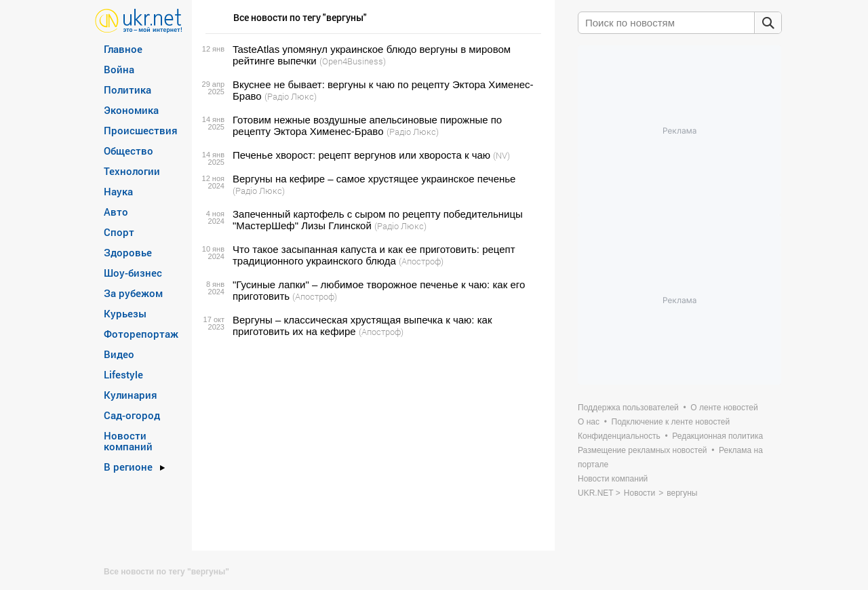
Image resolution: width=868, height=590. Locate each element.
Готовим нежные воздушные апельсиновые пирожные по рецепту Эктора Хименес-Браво (367, 125)
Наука (118, 191)
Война (119, 69)
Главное (123, 49)
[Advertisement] (371, 444)
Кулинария (131, 395)
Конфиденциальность (619, 436)
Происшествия (141, 130)
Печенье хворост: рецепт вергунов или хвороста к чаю (361, 155)
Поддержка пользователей (628, 408)
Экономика (131, 110)
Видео (119, 354)
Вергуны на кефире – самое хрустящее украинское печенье (374, 179)
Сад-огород (132, 415)
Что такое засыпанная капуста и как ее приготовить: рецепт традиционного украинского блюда (374, 255)
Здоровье (128, 252)
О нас (589, 422)
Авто (116, 212)
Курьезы (125, 313)
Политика (127, 90)
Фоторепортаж (141, 334)
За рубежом (133, 293)
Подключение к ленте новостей (671, 422)
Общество (129, 151)
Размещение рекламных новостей (643, 450)
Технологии (132, 171)
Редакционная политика (717, 436)
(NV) (501, 155)
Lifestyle (123, 374)
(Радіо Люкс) (291, 96)
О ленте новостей (724, 408)
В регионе (128, 467)
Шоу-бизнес (133, 273)
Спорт (119, 232)
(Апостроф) (421, 261)
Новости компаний (128, 441)
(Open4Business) (353, 61)
